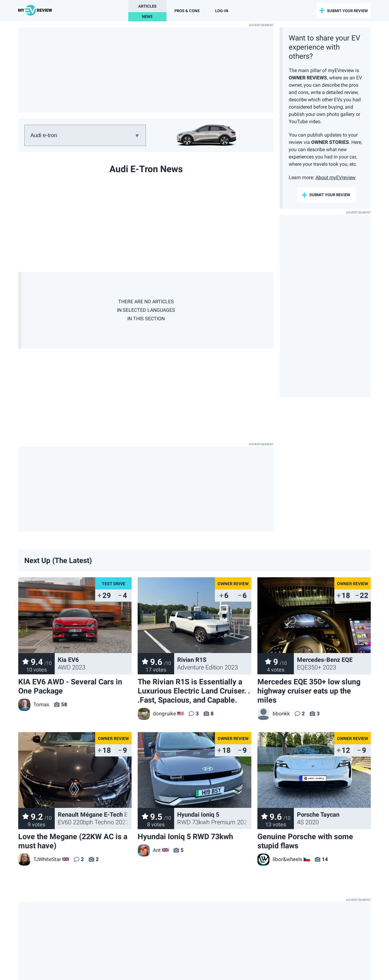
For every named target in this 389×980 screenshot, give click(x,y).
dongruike (157, 714)
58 (64, 704)
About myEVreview (336, 177)
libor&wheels (280, 859)
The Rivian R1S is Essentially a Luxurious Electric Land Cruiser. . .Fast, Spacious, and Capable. (194, 691)
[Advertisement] (146, 70)
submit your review (347, 11)
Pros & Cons (187, 11)
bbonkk (274, 714)
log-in (222, 11)
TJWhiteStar (40, 859)
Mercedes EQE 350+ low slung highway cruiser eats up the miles (309, 691)
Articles (147, 6)
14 (325, 859)
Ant (149, 850)
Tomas (34, 704)
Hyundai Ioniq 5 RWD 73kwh (185, 837)
